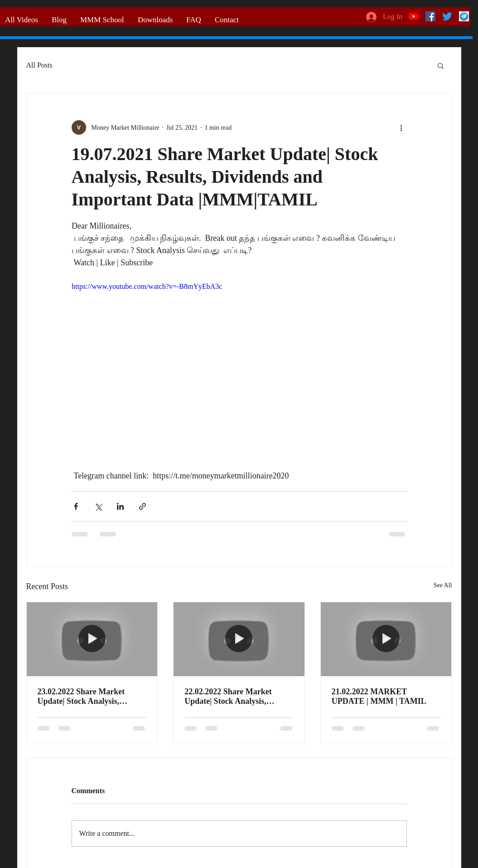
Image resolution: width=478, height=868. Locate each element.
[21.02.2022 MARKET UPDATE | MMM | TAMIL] (386, 639)
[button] (441, 65)
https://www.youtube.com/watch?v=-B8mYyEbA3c (147, 286)
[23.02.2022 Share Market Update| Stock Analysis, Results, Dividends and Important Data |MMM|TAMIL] (92, 639)
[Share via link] (142, 506)
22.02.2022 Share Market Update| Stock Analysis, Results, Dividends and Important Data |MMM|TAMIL (228, 697)
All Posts (39, 65)
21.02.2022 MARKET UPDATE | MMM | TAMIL (379, 696)
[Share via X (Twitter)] (98, 506)
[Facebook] (430, 16)
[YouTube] (414, 16)
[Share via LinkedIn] (120, 506)
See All (443, 585)
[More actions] (401, 127)
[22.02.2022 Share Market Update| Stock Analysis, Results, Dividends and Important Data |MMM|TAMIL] (239, 639)
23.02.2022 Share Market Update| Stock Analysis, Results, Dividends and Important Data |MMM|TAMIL (81, 697)
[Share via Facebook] (76, 506)
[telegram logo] (464, 16)
